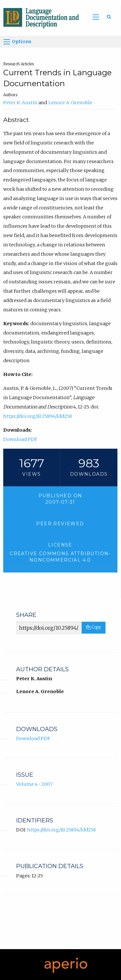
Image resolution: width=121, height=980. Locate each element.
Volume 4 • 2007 (34, 784)
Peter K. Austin (20, 103)
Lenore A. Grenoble (70, 103)
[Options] (7, 42)
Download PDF (20, 439)
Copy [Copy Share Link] (94, 627)
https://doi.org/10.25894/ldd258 (38, 416)
